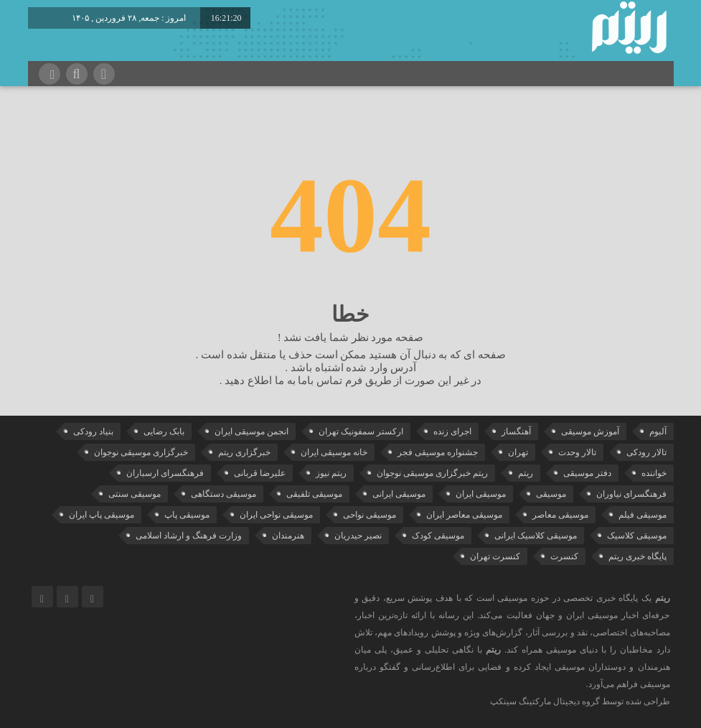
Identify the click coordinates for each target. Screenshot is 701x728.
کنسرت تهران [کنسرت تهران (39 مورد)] (495, 556)
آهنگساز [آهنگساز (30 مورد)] (516, 431)
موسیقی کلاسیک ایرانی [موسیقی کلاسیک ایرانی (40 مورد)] (536, 536)
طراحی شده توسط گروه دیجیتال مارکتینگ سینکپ (580, 701)
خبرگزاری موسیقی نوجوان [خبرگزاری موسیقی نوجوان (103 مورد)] (141, 452)
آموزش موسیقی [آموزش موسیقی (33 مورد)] (590, 431)
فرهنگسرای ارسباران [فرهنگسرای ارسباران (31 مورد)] (165, 473)
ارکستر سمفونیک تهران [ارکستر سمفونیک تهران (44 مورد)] (361, 431)
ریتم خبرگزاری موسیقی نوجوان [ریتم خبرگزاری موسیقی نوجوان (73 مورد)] (432, 473)
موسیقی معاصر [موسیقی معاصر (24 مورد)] (560, 515)
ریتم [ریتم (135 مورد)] (526, 473)
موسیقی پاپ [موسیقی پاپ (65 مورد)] (187, 515)
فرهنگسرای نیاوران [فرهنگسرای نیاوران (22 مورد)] (631, 494)
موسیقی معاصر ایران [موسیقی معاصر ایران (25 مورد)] (464, 515)
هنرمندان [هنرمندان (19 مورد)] (288, 536)
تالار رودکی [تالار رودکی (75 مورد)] (646, 452)
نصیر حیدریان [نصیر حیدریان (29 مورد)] (358, 536)
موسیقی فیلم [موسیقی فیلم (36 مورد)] (643, 515)
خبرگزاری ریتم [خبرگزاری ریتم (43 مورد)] (244, 452)
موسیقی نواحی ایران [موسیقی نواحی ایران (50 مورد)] (276, 515)
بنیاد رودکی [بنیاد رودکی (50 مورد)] (93, 431)
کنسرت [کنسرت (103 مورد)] (564, 556)
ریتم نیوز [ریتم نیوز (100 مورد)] (331, 473)
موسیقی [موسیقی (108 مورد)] (551, 494)
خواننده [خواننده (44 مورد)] (654, 473)
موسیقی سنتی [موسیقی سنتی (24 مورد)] (135, 494)
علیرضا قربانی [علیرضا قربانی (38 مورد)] (260, 473)
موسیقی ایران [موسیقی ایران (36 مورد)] (481, 494)
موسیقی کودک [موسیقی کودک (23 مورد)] (438, 536)
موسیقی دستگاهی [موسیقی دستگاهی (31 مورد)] (224, 494)
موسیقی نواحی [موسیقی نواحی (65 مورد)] (370, 515)
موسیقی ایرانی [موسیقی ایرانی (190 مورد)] (399, 494)
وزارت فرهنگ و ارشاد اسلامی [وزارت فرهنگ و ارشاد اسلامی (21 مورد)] (189, 536)
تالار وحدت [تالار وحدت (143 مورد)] (577, 452)
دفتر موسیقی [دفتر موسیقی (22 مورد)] (587, 473)
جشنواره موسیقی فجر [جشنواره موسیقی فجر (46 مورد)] (438, 452)
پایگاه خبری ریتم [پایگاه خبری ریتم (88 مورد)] (638, 556)
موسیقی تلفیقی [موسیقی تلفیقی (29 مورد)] (314, 494)
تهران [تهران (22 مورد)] (518, 452)
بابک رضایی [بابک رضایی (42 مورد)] (164, 431)
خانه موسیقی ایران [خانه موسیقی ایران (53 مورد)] (334, 452)
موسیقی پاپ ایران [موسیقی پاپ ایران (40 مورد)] (102, 515)
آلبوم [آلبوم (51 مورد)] (658, 431)
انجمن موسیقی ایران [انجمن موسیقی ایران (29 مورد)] (251, 431)
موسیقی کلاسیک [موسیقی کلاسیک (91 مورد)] (637, 536)
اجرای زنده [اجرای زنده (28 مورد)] (452, 431)
